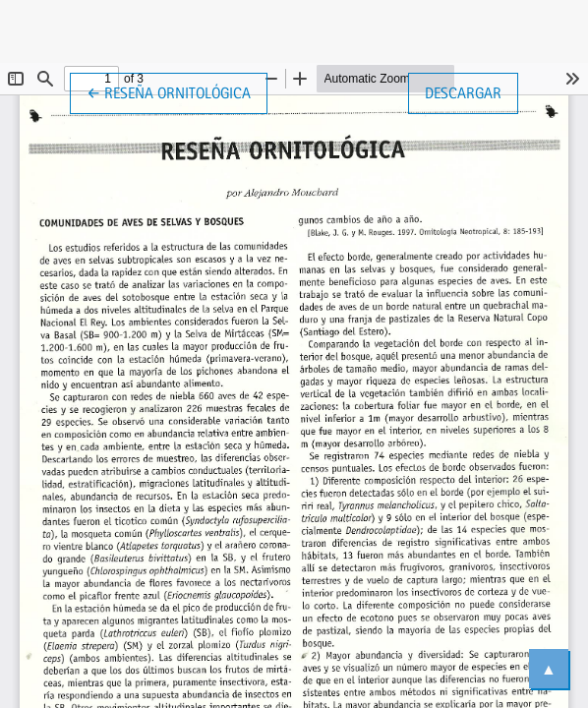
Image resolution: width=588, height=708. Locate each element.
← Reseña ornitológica (177, 91)
